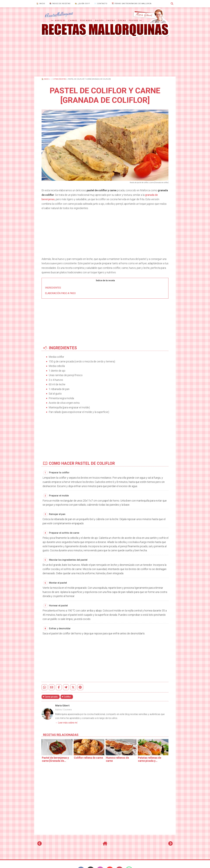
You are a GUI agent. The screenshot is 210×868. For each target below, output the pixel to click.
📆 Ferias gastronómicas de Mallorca (132, 4)
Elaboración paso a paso (60, 293)
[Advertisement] (105, 57)
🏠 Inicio (41, 4)
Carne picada (51, 695)
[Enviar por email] (52, 685)
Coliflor (67, 695)
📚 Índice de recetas (60, 4)
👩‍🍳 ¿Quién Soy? (82, 4)
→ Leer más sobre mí (66, 721)
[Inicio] (105, 843)
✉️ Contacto (101, 4)
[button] (172, 4)
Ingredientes (53, 288)
